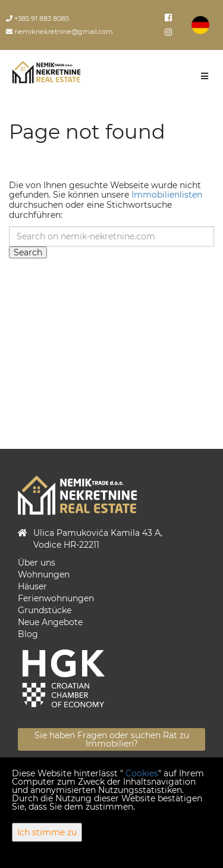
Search (28, 252)
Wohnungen (44, 574)
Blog (28, 634)
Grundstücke (45, 610)
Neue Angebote (50, 622)
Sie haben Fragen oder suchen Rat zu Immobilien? (112, 739)
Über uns (37, 563)
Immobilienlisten (167, 195)
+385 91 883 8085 (37, 18)
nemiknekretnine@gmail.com (59, 32)
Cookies (142, 773)
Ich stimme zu (47, 832)
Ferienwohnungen (56, 598)
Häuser (32, 586)
